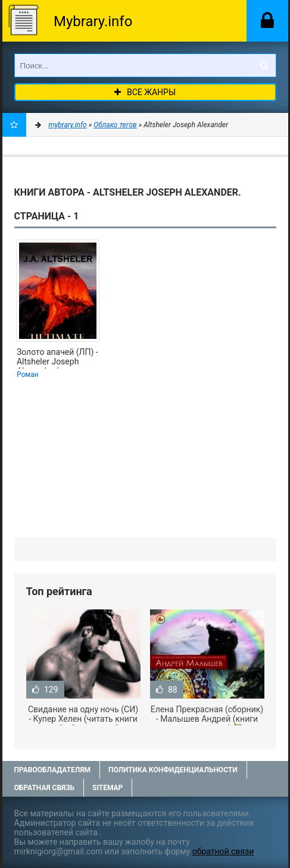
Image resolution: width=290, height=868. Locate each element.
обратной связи (223, 851)
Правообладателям (52, 770)
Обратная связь (45, 788)
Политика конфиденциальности (173, 770)
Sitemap (107, 788)
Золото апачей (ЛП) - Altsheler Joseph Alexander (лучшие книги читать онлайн (57, 358)
